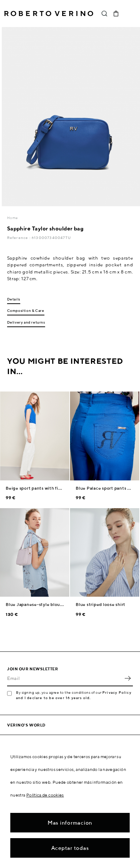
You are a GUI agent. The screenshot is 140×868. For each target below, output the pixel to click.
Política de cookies (45, 795)
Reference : (19, 238)
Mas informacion (70, 823)
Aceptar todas (70, 848)
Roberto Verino (49, 14)
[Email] (65, 678)
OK (128, 678)
